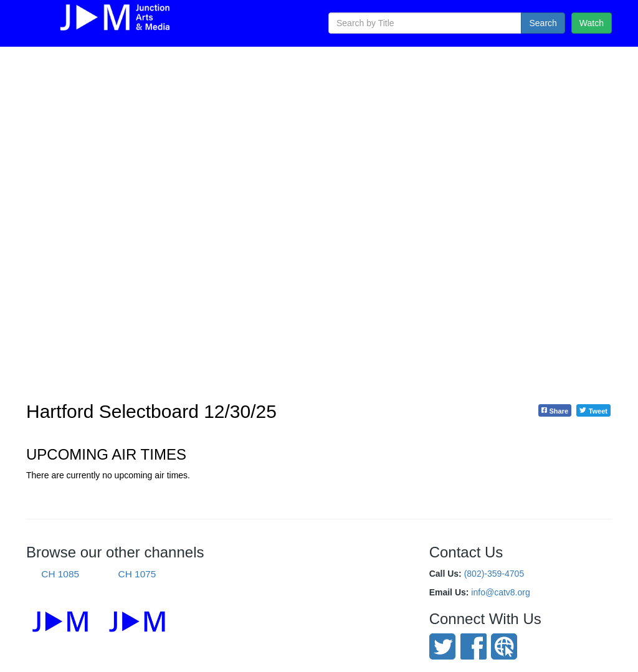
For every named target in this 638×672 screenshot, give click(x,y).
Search (543, 23)
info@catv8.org (500, 592)
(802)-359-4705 (494, 574)
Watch (592, 23)
